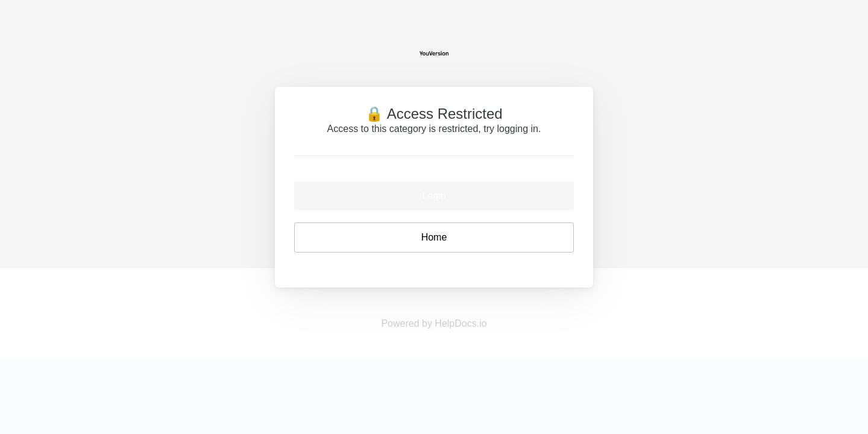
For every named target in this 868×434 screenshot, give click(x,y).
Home (434, 237)
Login (434, 196)
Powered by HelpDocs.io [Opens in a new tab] (434, 323)
